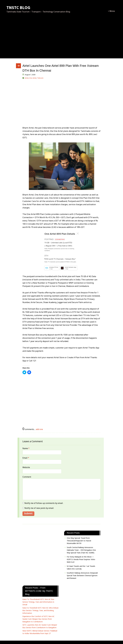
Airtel (27, 78)
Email (26, 458)
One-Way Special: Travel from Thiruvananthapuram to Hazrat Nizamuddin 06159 (79, 541)
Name (26, 448)
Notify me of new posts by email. (39, 508)
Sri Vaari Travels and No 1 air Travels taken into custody (81, 567)
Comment (27, 477)
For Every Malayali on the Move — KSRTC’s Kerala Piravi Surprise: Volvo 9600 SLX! (81, 559)
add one (39, 429)
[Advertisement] (61, 38)
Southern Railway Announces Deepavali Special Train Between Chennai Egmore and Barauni (82, 575)
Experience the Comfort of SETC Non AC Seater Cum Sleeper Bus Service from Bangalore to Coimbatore (38, 619)
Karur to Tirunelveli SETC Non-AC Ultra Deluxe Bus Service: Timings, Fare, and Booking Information (40, 610)
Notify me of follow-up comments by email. (44, 503)
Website (26, 467)
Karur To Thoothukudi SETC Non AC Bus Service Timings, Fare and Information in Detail (38, 602)
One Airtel (33, 78)
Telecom (40, 78)
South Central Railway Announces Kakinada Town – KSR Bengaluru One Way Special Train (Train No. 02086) (81, 550)
